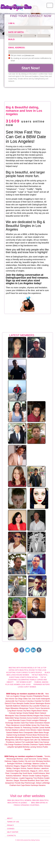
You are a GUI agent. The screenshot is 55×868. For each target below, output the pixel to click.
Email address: (17, 48)
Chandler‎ (35, 728)
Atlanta (45, 711)
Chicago (23, 696)
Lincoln (22, 725)
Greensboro (39, 723)
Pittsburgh (43, 720)
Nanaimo (42, 785)
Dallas (25, 699)
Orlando (17, 728)
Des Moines (44, 737)
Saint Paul (25, 723)
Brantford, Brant (34, 781)
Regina (18, 771)
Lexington (35, 720)
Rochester (36, 737)
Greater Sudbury (35, 776)
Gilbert (36, 733)
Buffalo (28, 725)
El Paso (13, 703)
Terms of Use (13, 822)
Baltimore (17, 706)
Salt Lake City (35, 740)
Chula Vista (44, 725)
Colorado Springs (16, 713)
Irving (15, 735)
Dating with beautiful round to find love (28, 670)
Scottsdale (22, 735)
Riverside (16, 720)
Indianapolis (45, 699)
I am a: (12, 23)
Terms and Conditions (32, 76)
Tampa (17, 718)
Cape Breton (26, 785)
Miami (37, 713)
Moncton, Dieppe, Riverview (17, 781)
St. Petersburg (26, 728)
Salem (36, 742)
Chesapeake (28, 733)
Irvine (28, 730)
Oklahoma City (26, 706)
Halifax (41, 766)
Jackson (18, 742)
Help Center (13, 832)
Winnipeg (39, 761)
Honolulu (23, 718)
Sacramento (45, 708)
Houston (30, 696)
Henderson (15, 725)
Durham (9, 730)
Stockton (17, 723)
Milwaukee (14, 708)
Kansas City (21, 711)
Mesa (28, 711)
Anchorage (9, 723)
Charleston (34, 745)
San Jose (32, 699)
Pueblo (45, 747)
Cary (41, 742)
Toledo (32, 723)
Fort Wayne (9, 728)
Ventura (39, 747)
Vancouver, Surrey (35, 759)
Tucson (32, 708)
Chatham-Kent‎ (15, 785)
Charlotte (38, 701)
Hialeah (16, 733)
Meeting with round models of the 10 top (27, 668)
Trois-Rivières (38, 778)
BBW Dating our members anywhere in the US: (25, 694)
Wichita (30, 716)
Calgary (15, 761)
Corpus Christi (26, 720)
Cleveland (23, 716)
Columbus (30, 701)
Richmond (41, 735)
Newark (47, 723)
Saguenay (29, 778)
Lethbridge (46, 783)
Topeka (41, 745)
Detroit (7, 703)
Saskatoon (10, 771)
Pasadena (18, 745)
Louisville (36, 706)
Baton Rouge (44, 733)
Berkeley (26, 747)
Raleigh (31, 713)
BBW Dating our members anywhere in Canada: (24, 756)
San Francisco (20, 701)
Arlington (36, 716)
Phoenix (46, 696)
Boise (35, 735)
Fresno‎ (37, 708)
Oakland (43, 713)
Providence (10, 742)
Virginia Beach (36, 711)
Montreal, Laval (22, 759)
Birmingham (19, 737)
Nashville (9, 706)
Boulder (27, 749)
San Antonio (10, 699)
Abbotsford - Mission (21, 776)
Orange (11, 745)
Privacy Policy (44, 76)
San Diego (19, 699)
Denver (32, 703)
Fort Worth (46, 701)
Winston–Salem (36, 730)
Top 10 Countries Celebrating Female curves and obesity (27, 680)
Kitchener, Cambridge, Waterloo (27, 764)
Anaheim (35, 718)
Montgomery (10, 740)
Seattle (27, 703)
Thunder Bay (19, 783)
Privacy (11, 825)
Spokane (28, 737)
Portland (43, 706)
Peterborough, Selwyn (33, 783)
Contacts (11, 836)
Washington (40, 703)
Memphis (20, 703)
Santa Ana (43, 718)
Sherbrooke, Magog (28, 771)
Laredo (42, 728)
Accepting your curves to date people (24, 672)
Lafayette (11, 747)
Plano (8, 725)
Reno (21, 733)
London (42, 764)
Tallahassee (45, 740)
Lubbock (22, 730)
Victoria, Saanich (27, 768)
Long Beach (12, 711)
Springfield (19, 747)
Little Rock (19, 740)
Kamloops (35, 785)
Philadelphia (38, 696)
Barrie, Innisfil (33, 773)
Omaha (25, 713)
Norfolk (48, 728)
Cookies (11, 829)
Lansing (33, 747)
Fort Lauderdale (28, 742)
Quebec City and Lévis (27, 761)
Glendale (46, 730)
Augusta (26, 740)
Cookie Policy (13, 79)
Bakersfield (10, 718)
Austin (38, 699)
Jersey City (35, 725)
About (10, 818)
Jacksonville (10, 701)
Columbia (26, 745)
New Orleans (45, 716)
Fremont (29, 735)
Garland (9, 733)
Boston (48, 703)
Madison (15, 730)
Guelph (47, 778)
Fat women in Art (24, 682)
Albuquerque (24, 708)
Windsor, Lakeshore (41, 768)
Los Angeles (14, 696)
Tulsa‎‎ (17, 716)
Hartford (47, 745)
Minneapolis (10, 716)
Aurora (29, 718)
